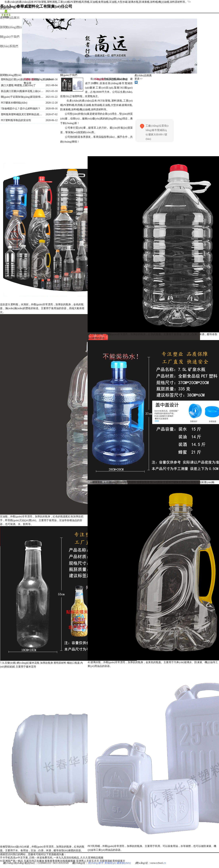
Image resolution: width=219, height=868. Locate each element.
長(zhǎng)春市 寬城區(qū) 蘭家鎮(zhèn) (109, 863)
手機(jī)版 (99, 79)
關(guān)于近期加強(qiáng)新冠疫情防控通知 (22, 97)
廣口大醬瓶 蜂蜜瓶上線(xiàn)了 (18, 85)
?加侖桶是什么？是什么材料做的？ (21, 109)
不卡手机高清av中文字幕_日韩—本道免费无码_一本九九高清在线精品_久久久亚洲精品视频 (52, 858)
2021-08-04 (52, 85)
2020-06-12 (52, 120)
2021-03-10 (52, 91)
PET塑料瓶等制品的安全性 (16, 120)
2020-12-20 (52, 103)
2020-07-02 (52, 114)
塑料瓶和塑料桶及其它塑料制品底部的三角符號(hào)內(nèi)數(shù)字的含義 (22, 114)
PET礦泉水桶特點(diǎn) (14, 103)
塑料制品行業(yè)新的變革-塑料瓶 (20, 79)
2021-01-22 (52, 97)
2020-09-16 (52, 109)
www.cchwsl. (157, 863)
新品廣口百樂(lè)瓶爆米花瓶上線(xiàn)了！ (22, 91)
